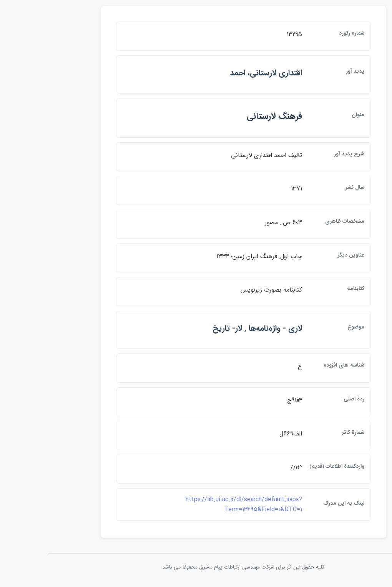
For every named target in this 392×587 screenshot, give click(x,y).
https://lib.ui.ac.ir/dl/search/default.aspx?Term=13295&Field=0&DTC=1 (197, 504)
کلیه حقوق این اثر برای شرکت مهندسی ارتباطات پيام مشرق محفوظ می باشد (196, 567)
